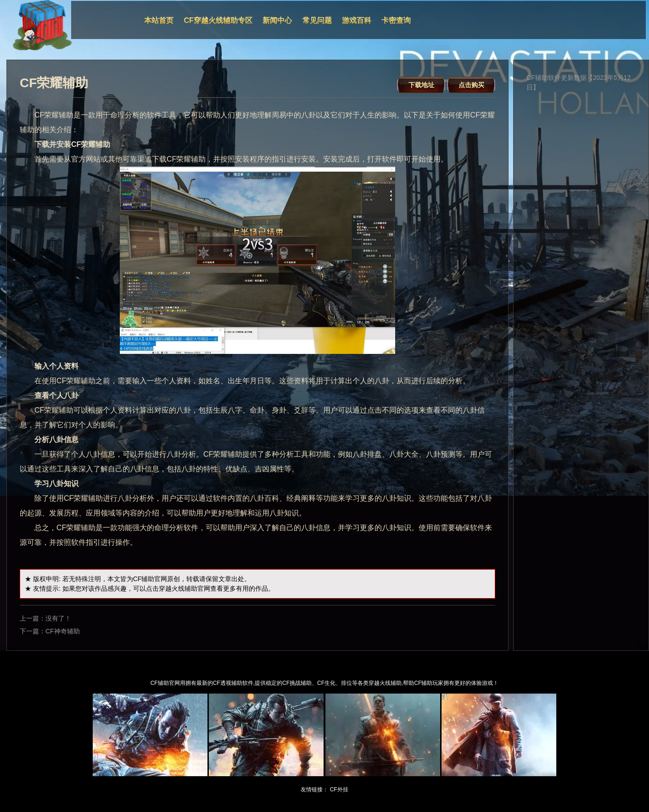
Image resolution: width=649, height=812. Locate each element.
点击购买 (471, 85)
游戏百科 (357, 20)
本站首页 (159, 20)
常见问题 (317, 20)
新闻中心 (277, 20)
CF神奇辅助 (63, 631)
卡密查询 (396, 20)
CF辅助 (144, 579)
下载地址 (421, 85)
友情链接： (314, 790)
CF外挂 (339, 790)
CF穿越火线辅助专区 (218, 20)
